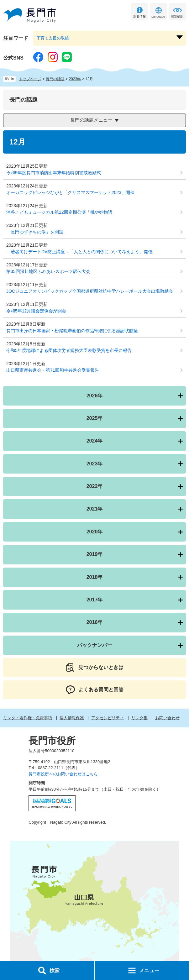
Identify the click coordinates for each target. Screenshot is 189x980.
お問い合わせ (167, 718)
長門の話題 (55, 79)
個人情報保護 (72, 718)
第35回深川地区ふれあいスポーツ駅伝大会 (48, 271)
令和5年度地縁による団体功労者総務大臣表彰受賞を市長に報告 (69, 350)
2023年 (75, 79)
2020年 (95, 532)
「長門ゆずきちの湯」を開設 (35, 232)
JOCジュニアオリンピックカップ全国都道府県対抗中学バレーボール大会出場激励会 (90, 291)
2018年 (95, 577)
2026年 (95, 396)
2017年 (95, 600)
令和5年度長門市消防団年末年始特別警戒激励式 (54, 173)
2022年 (95, 486)
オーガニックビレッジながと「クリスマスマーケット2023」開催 (70, 192)
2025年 (95, 418)
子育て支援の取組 (53, 38)
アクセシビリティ (108, 718)
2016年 (95, 622)
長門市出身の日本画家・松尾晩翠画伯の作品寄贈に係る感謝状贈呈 (72, 331)
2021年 (95, 509)
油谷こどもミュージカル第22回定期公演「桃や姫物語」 (61, 212)
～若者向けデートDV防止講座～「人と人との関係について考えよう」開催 (79, 252)
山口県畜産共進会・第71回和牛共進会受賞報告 (53, 370)
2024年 (95, 441)
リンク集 (139, 718)
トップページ (30, 79)
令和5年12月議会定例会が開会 (36, 311)
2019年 (95, 554)
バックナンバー (95, 645)
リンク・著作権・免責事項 (28, 718)
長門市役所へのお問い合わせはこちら (63, 774)
